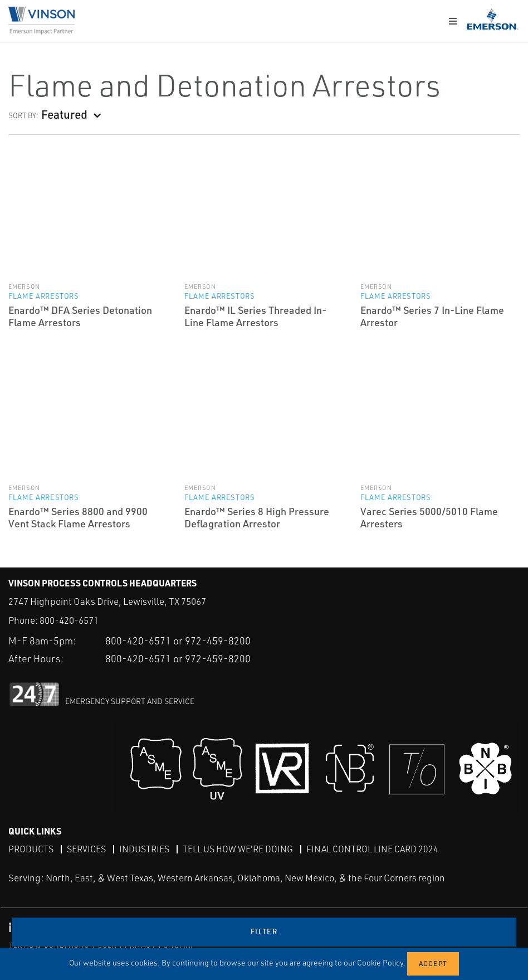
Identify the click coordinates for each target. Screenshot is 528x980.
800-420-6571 (69, 620)
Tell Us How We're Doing (238, 849)
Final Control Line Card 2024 (372, 849)
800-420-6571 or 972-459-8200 (178, 641)
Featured (64, 114)
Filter (264, 932)
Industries (144, 849)
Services (86, 849)
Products (31, 849)
